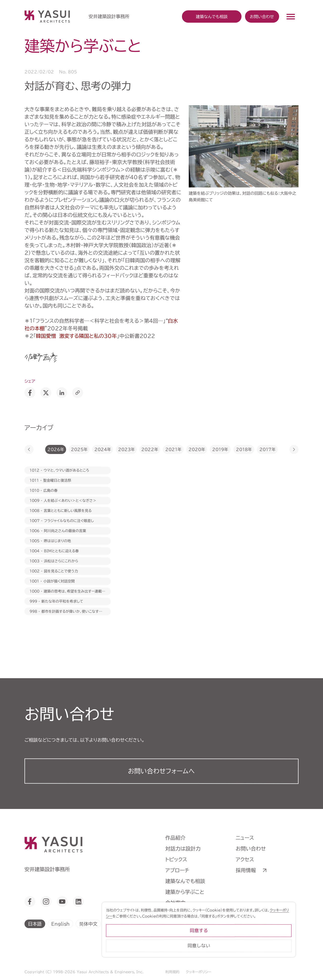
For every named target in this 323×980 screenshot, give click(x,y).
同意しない (257, 958)
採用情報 (246, 870)
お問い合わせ (262, 16)
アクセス (245, 859)
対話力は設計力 (183, 848)
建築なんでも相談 (185, 881)
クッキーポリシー (198, 972)
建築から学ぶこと (185, 892)
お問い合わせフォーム (161, 771)
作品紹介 (175, 838)
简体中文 (88, 924)
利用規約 (172, 972)
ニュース (245, 838)
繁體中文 (116, 924)
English (60, 924)
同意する (257, 943)
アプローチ (177, 870)
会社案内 (175, 903)
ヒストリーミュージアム (190, 913)
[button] (29, 449)
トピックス (176, 859)
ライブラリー (179, 924)
